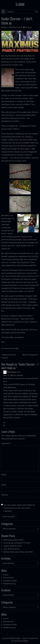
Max (17, 348)
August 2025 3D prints (12, 546)
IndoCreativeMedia (21, 641)
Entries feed (8, 578)
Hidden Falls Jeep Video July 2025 (18, 552)
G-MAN (20, 4)
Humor (12, 348)
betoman (28, 27)
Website (5, 495)
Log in (6, 575)
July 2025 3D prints (11, 549)
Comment (6, 443)
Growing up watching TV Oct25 (17, 543)
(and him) (10, 155)
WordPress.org (9, 584)
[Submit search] (37, 12)
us (4, 155)
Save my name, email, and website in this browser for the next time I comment (19, 508)
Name (4, 475)
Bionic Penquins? (30, 355)
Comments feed (10, 581)
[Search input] (20, 12)
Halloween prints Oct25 (13, 540)
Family (6, 348)
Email (4, 485)
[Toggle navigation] (3, 12)
